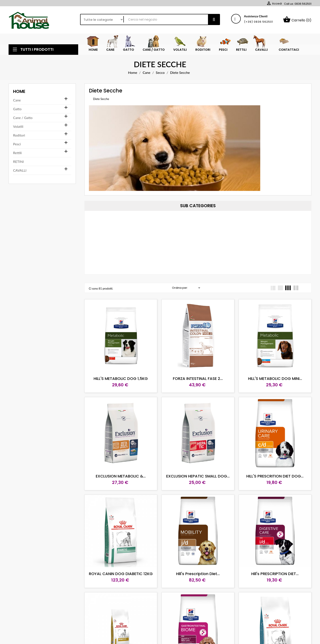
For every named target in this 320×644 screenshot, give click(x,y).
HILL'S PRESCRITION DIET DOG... (275, 476)
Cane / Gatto (23, 118)
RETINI (18, 161)
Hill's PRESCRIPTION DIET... (275, 574)
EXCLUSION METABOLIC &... (121, 476)
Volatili (18, 126)
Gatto (17, 109)
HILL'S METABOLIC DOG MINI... (275, 379)
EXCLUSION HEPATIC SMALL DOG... (198, 476)
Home (19, 91)
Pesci (17, 144)
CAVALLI (20, 170)
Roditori (19, 135)
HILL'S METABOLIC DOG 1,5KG (121, 379)
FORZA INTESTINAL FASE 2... (198, 379)
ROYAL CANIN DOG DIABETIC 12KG (121, 574)
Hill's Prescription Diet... (198, 574)
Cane (17, 100)
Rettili (17, 153)
